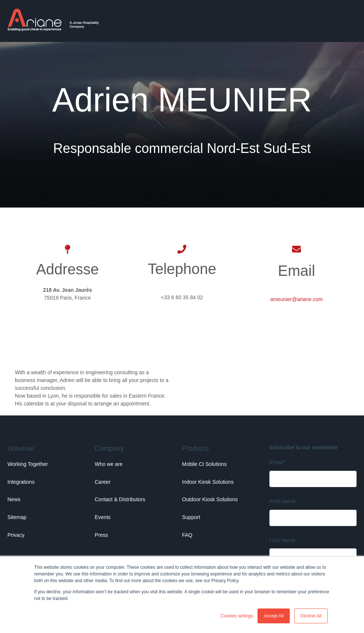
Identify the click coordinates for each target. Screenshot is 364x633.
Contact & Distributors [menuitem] (120, 499)
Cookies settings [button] (237, 616)
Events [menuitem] (103, 517)
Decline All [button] (311, 616)
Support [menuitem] (191, 517)
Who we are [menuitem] (109, 464)
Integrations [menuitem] (21, 482)
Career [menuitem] (103, 482)
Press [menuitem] (101, 535)
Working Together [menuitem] (28, 464)
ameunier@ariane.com (296, 299)
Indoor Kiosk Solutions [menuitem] (208, 482)
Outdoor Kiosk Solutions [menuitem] (210, 499)
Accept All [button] (274, 616)
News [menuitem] (14, 499)
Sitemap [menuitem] (17, 517)
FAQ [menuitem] (187, 535)
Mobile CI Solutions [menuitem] (205, 464)
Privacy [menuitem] (16, 535)
